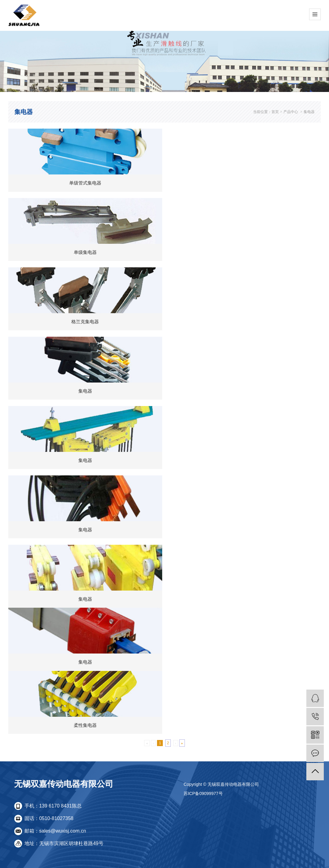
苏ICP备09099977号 (203, 793)
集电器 (309, 112)
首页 (275, 112)
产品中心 (291, 112)
